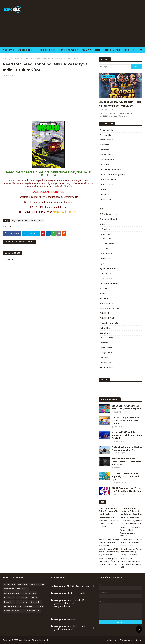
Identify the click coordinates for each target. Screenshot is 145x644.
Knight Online (106, 278)
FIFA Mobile (105, 229)
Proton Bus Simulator (109, 323)
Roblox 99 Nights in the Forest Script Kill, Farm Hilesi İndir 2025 (126, 462)
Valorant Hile (106, 363)
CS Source (105, 165)
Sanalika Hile (106, 333)
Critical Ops (105, 194)
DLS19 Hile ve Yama (109, 214)
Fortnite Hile (105, 234)
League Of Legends (109, 283)
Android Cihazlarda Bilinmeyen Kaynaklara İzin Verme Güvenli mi (132, 521)
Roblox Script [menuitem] (112, 50)
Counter (104, 189)
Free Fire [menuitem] (129, 50)
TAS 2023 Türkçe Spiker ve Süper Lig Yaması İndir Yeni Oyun (125, 476)
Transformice (106, 348)
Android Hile (105, 135)
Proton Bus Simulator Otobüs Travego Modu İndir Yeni (127, 448)
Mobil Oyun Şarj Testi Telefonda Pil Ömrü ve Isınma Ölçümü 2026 (109, 561)
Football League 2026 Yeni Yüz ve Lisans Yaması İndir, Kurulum (125, 421)
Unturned (104, 358)
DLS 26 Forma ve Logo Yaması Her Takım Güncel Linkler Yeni (127, 490)
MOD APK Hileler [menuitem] (91, 50)
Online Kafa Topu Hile (110, 308)
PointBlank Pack (107, 318)
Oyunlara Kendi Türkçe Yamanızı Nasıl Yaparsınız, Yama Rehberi (130, 531)
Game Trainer (20, 59)
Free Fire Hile (106, 239)
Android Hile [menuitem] (25, 50)
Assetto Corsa (106, 140)
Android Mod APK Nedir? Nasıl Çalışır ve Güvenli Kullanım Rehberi (108, 522)
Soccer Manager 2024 (110, 338)
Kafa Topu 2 (105, 273)
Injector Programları (109, 269)
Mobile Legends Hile (109, 303)
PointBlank (105, 313)
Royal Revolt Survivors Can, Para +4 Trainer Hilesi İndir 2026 (120, 104)
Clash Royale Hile (108, 179)
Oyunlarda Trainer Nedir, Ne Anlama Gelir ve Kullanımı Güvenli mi (131, 511)
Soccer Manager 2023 (14, 611)
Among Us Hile (106, 130)
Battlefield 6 (105, 150)
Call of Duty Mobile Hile (110, 170)
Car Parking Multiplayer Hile (112, 174)
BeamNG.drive (106, 155)
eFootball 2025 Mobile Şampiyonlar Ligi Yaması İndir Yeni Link (127, 435)
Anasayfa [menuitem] (8, 50)
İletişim (139, 640)
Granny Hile (105, 259)
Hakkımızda (111, 640)
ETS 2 (102, 224)
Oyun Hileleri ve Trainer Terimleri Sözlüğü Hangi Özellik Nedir (132, 552)
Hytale (103, 264)
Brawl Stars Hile (107, 160)
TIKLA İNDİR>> (67, 212)
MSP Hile (104, 288)
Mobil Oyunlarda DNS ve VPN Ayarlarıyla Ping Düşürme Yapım (109, 552)
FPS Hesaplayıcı (127, 640)
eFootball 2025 (106, 368)
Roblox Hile (105, 328)
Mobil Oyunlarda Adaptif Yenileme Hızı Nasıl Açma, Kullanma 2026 (131, 563)
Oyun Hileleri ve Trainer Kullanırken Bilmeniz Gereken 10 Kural (132, 542)
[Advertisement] (93, 23)
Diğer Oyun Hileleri (20, 220)
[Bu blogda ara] (115, 67)
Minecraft (104, 298)
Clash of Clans (107, 184)
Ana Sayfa (7, 59)
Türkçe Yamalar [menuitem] (68, 50)
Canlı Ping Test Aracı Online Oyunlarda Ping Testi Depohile (109, 511)
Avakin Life (105, 145)
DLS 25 (103, 204)
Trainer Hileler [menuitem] (47, 50)
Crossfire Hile (106, 199)
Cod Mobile (9, 598)
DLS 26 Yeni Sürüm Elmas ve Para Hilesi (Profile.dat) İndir (126, 407)
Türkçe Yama (106, 353)
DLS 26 (103, 209)
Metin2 (103, 293)
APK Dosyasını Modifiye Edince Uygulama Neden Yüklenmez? (109, 542)
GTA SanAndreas (108, 244)
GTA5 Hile (104, 249)
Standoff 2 (105, 343)
